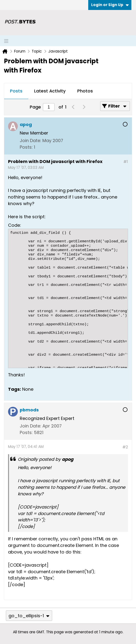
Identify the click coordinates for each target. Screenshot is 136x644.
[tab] (16, 91)
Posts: (26, 147)
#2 (125, 447)
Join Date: (30, 141)
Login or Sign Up (110, 5)
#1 (126, 162)
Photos (85, 91)
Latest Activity (50, 91)
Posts (16, 91)
